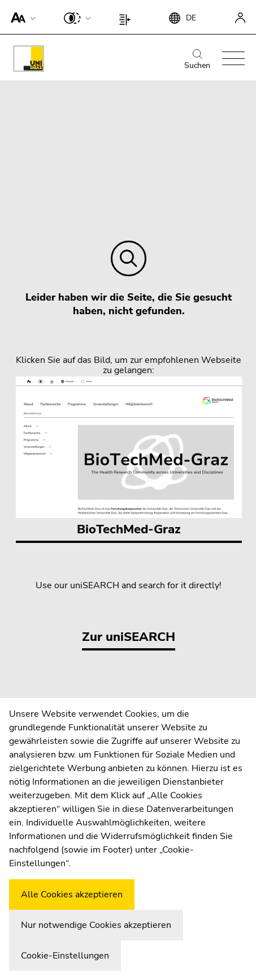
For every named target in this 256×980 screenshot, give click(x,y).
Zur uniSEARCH (129, 637)
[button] (21, 17)
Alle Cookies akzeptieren (72, 895)
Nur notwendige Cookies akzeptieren (96, 925)
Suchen (197, 60)
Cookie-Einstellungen (65, 956)
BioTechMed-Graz (129, 457)
